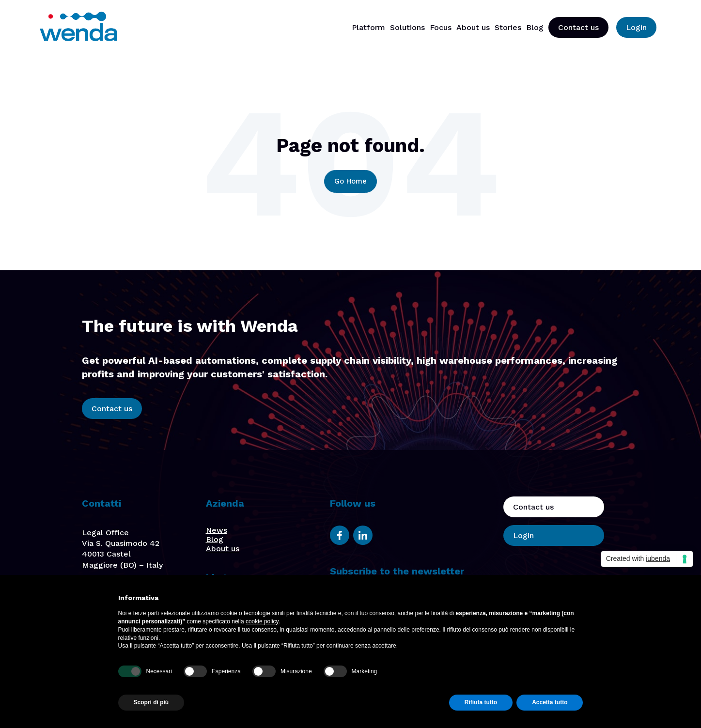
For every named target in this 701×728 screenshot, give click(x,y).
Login (636, 27)
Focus (441, 27)
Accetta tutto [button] (550, 702)
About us (473, 27)
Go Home (350, 181)
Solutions (407, 27)
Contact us (578, 27)
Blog (535, 27)
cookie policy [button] (262, 621)
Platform (368, 27)
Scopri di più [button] (151, 702)
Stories (508, 27)
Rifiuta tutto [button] (481, 702)
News (217, 530)
